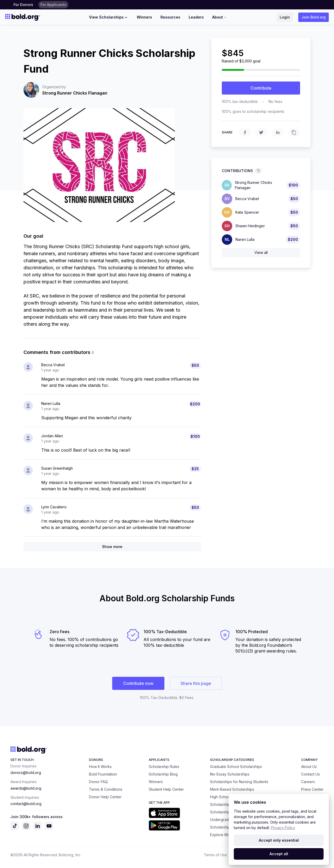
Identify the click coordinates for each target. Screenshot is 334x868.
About (220, 17)
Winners (144, 17)
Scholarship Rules (164, 767)
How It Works (100, 767)
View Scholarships (109, 17)
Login (285, 17)
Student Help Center (166, 789)
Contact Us (311, 774)
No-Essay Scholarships (230, 774)
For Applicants (53, 5)
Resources (170, 17)
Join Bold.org (314, 17)
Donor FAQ (98, 782)
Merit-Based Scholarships (232, 789)
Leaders (196, 17)
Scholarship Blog (163, 774)
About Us (309, 767)
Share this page (196, 683)
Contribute (261, 88)
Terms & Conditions (106, 789)
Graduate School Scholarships (236, 767)
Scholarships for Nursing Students (239, 782)
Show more (112, 547)
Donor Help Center (105, 797)
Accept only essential (279, 840)
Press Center (312, 789)
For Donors (23, 5)
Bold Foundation (103, 774)
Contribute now (138, 683)
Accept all (279, 854)
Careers (308, 782)
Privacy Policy (283, 828)
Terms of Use (215, 855)
